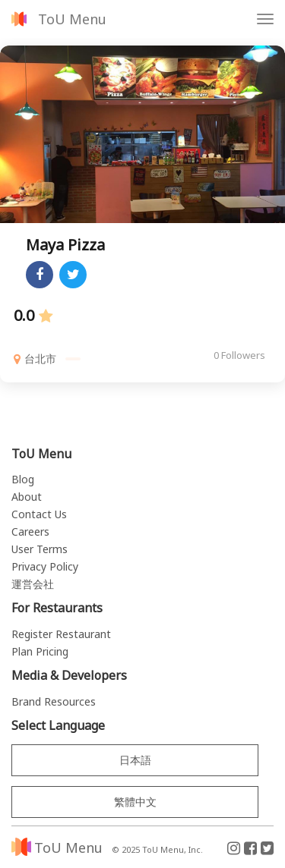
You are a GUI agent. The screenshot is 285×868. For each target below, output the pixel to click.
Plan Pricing (40, 651)
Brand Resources (54, 701)
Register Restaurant (61, 634)
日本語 (135, 760)
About (27, 497)
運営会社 (33, 584)
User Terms (40, 549)
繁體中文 (135, 802)
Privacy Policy (45, 566)
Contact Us (39, 514)
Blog (23, 479)
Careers (30, 531)
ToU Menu (72, 19)
